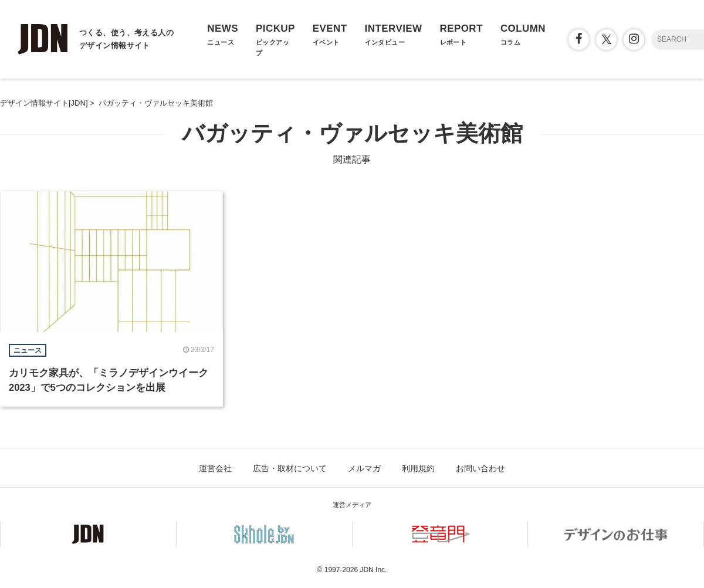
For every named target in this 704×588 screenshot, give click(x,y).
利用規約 (418, 468)
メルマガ (364, 468)
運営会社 (215, 468)
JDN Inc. (373, 570)
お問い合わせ (480, 468)
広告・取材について (290, 468)
